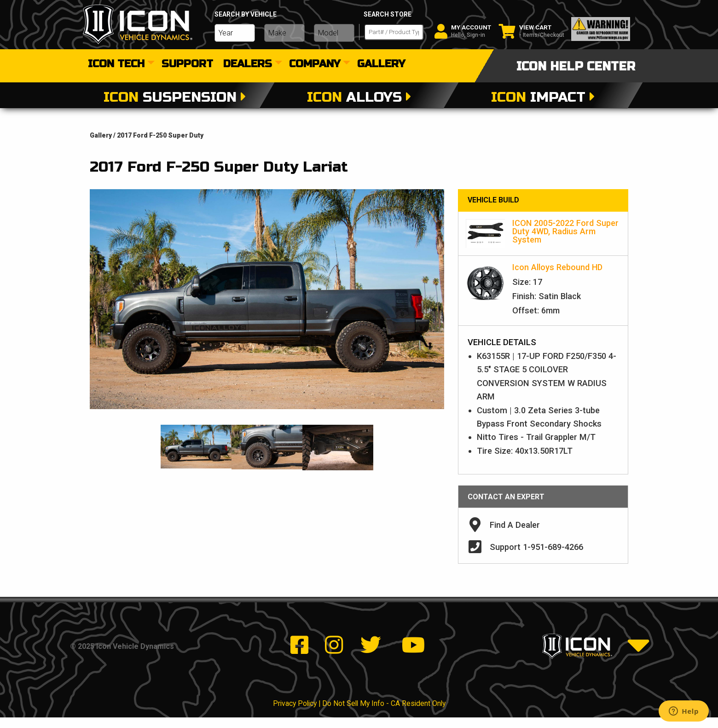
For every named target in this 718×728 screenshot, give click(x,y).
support (187, 64)
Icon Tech (116, 64)
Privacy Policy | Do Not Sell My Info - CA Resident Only (359, 714)
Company (315, 64)
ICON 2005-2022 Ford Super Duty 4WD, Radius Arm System (565, 231)
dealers (248, 64)
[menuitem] (120, 64)
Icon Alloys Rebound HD (557, 267)
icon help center (576, 66)
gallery (381, 64)
